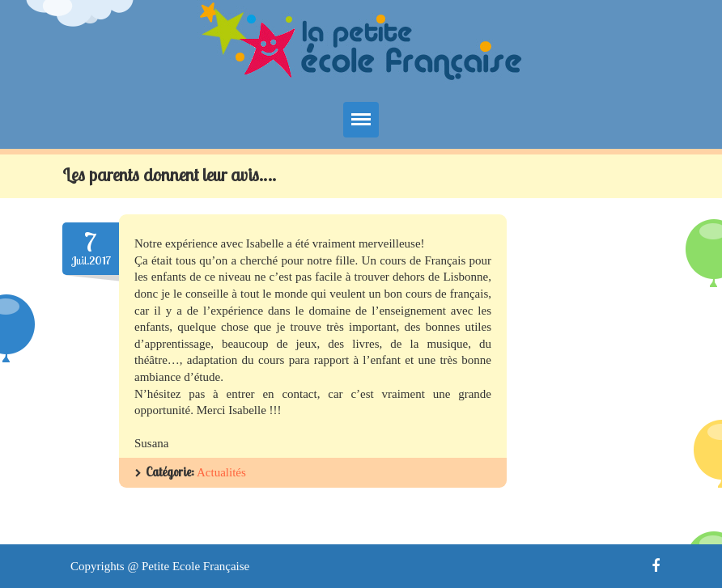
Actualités (221, 472)
